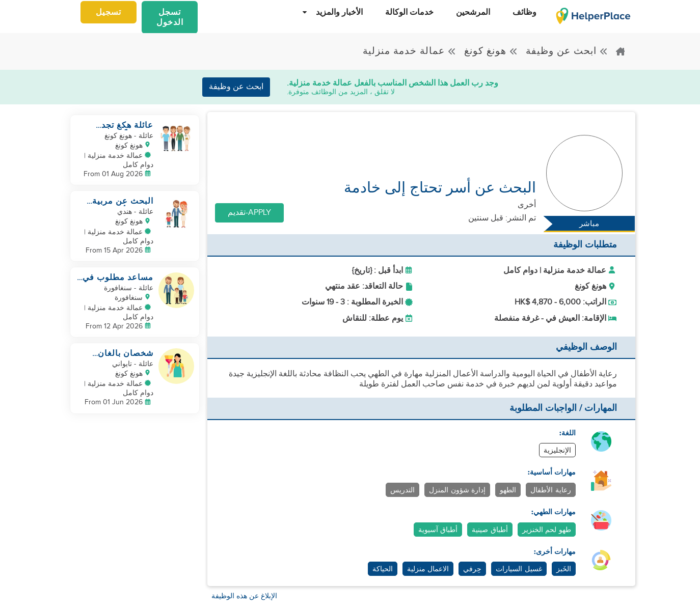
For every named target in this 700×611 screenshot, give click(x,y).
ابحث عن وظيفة (567, 51)
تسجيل (109, 12)
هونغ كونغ (491, 51)
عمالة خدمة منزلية (410, 51)
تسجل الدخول (170, 18)
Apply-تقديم (249, 213)
